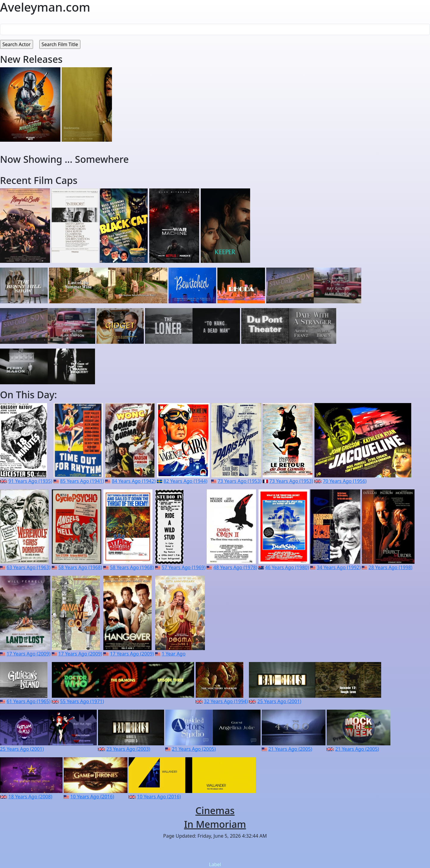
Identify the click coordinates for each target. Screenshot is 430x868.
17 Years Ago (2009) (28, 654)
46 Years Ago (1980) (287, 567)
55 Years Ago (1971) (82, 701)
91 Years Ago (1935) (30, 481)
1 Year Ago (174, 654)
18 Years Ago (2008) (30, 797)
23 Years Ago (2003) (128, 749)
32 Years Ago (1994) (226, 701)
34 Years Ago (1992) (339, 567)
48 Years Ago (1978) (235, 567)
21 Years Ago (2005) (194, 749)
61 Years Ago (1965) (28, 701)
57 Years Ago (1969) (184, 567)
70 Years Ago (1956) (345, 481)
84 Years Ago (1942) (134, 481)
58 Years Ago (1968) (80, 567)
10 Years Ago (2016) (92, 797)
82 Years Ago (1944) (185, 481)
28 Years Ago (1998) (391, 567)
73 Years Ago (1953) (240, 481)
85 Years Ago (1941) (82, 481)
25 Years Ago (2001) (279, 701)
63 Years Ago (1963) (28, 567)
